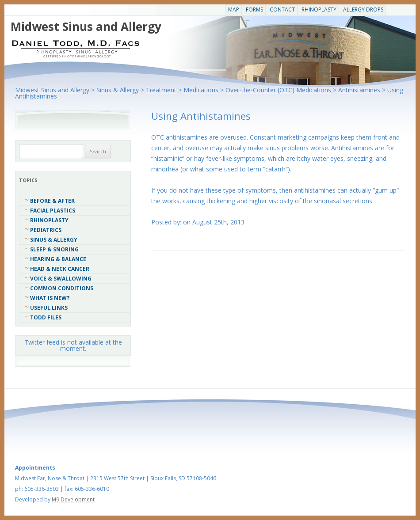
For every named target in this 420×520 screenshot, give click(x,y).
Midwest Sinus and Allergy (86, 27)
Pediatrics (46, 230)
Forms (254, 9)
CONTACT (282, 9)
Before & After (52, 201)
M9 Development (73, 499)
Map (234, 9)
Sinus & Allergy (54, 240)
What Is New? (50, 298)
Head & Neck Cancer (60, 269)
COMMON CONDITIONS (62, 288)
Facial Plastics (53, 211)
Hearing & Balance (58, 259)
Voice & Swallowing (61, 279)
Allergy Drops (363, 9)
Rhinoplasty (319, 9)
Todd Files (46, 317)
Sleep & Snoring (54, 249)
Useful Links (49, 308)
